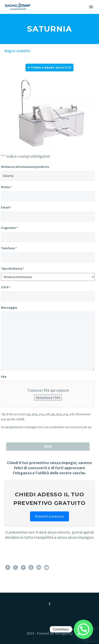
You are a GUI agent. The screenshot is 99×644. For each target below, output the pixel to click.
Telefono (9, 248)
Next (94, 113)
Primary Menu (91, 7)
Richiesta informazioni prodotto (25, 167)
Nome (6, 187)
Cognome (9, 228)
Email (6, 208)
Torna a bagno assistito (51, 68)
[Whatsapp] (83, 629)
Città (6, 287)
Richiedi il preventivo (49, 516)
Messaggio (9, 307)
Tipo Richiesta (13, 269)
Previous (8, 113)
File (4, 377)
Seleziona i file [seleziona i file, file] (48, 397)
